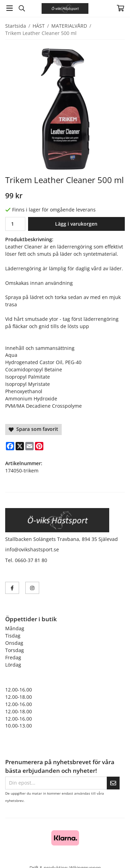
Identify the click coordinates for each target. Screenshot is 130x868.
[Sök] (22, 8)
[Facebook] (10, 446)
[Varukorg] (120, 8)
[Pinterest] (39, 446)
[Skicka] (113, 783)
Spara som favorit (33, 429)
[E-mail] (29, 446)
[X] (20, 446)
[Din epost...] (56, 783)
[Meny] (10, 8)
